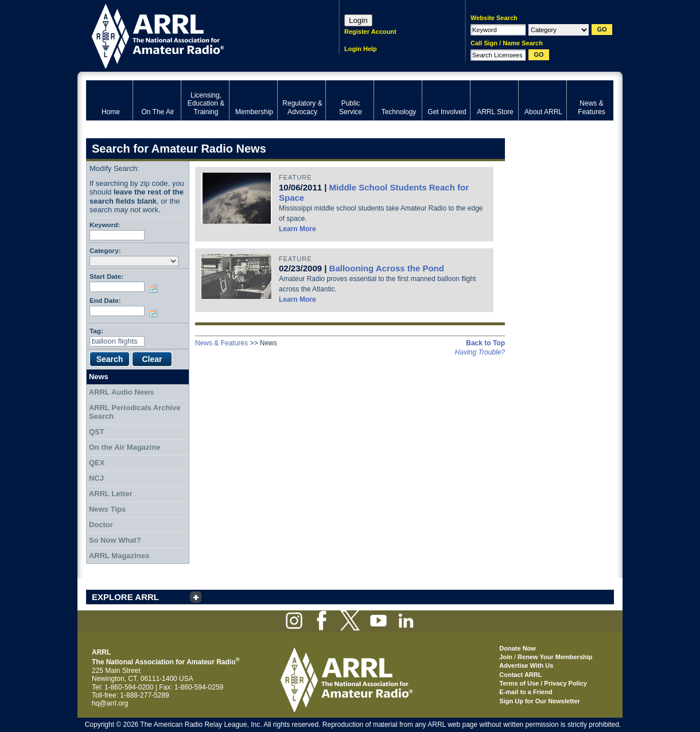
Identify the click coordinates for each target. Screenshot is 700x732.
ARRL (198, 35)
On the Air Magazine (125, 447)
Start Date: (106, 276)
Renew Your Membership (555, 657)
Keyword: (105, 225)
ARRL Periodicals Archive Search (135, 412)
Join (506, 657)
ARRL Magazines (119, 556)
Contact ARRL (520, 675)
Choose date (155, 289)
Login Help (361, 49)
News (99, 377)
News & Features (221, 343)
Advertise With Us (526, 665)
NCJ (96, 478)
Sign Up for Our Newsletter (540, 701)
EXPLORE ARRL (125, 597)
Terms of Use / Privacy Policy (543, 683)
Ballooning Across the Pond (387, 268)
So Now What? (115, 540)
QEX (97, 463)
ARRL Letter (111, 494)
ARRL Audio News (121, 392)
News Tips (107, 509)
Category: (105, 250)
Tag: (96, 331)
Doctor (101, 525)
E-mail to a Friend (526, 692)
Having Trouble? (480, 352)
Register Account (370, 32)
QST (97, 432)
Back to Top (485, 343)
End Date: (105, 300)
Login (358, 20)
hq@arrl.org (110, 703)
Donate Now (518, 648)
